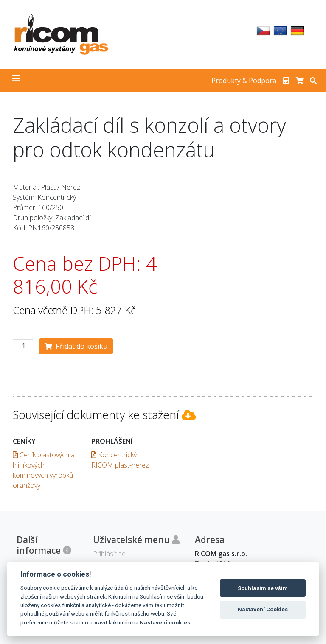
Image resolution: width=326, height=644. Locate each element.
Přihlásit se (109, 554)
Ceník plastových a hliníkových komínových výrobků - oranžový (45, 470)
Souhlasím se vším (263, 588)
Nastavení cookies (165, 622)
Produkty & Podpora (244, 81)
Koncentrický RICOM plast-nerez (120, 460)
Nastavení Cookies (263, 609)
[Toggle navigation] (16, 81)
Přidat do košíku (76, 346)
